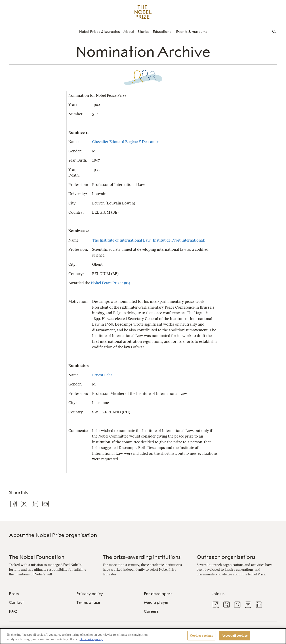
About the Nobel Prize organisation (53, 535)
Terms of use (88, 602)
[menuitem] (99, 32)
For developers (158, 594)
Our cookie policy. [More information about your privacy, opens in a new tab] (91, 639)
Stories (143, 32)
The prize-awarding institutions (142, 557)
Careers (151, 611)
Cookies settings (201, 636)
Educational (163, 32)
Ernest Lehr (102, 375)
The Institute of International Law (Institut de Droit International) (149, 240)
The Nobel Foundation (37, 557)
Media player (156, 602)
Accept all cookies (234, 636)
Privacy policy (90, 594)
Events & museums (192, 32)
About (129, 32)
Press (14, 594)
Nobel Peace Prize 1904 (111, 283)
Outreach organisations (226, 557)
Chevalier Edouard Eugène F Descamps (126, 142)
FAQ (13, 611)
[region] (143, 636)
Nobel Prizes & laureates (99, 32)
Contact (16, 602)
